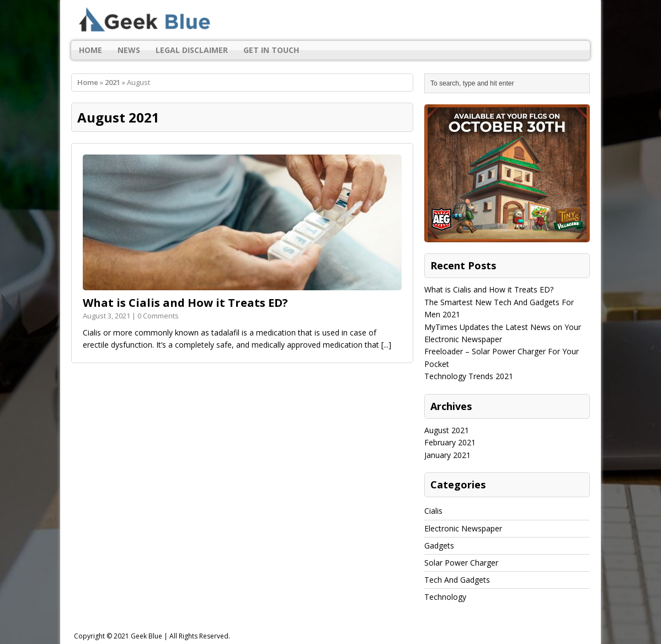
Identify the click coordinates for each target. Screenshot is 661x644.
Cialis (433, 511)
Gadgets (439, 545)
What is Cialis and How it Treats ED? (185, 303)
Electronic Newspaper (463, 528)
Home (90, 50)
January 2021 (447, 455)
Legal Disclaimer (192, 50)
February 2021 (450, 442)
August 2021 (447, 430)
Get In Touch (271, 50)
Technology (445, 597)
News (129, 50)
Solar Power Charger (461, 563)
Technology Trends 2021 (469, 376)
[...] (386, 345)
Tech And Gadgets (457, 580)
